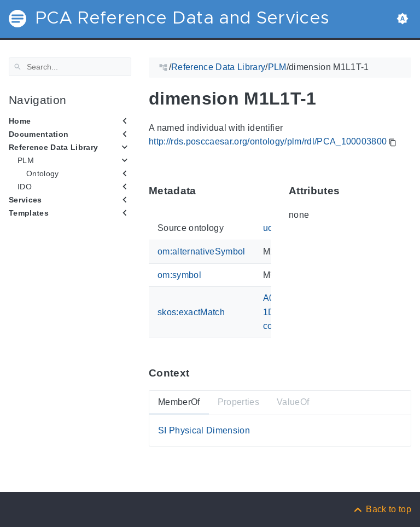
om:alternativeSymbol (202, 251)
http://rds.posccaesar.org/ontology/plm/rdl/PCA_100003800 (268, 141)
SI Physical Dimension (204, 430)
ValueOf (293, 402)
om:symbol (179, 274)
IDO (25, 187)
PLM (26, 160)
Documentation (39, 134)
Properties (238, 402)
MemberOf (179, 402)
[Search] (70, 67)
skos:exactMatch (191, 312)
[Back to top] (382, 509)
